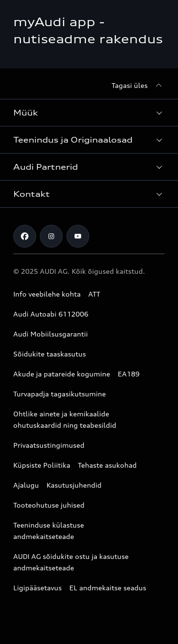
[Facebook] (25, 236)
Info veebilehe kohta (47, 294)
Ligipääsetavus (37, 588)
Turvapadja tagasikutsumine (60, 394)
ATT (94, 294)
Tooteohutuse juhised (49, 505)
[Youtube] (78, 236)
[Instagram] (51, 236)
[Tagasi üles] (138, 86)
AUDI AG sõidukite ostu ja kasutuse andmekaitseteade (71, 562)
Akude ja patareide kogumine (62, 374)
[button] (89, 113)
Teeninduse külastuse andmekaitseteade (49, 531)
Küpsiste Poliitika (42, 465)
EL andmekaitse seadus (108, 588)
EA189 (129, 374)
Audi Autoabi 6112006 (51, 314)
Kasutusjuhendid (74, 485)
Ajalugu (26, 485)
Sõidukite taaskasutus (50, 354)
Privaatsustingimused (49, 445)
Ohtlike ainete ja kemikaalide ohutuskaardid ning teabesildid (65, 419)
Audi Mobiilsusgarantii (51, 334)
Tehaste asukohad (107, 465)
